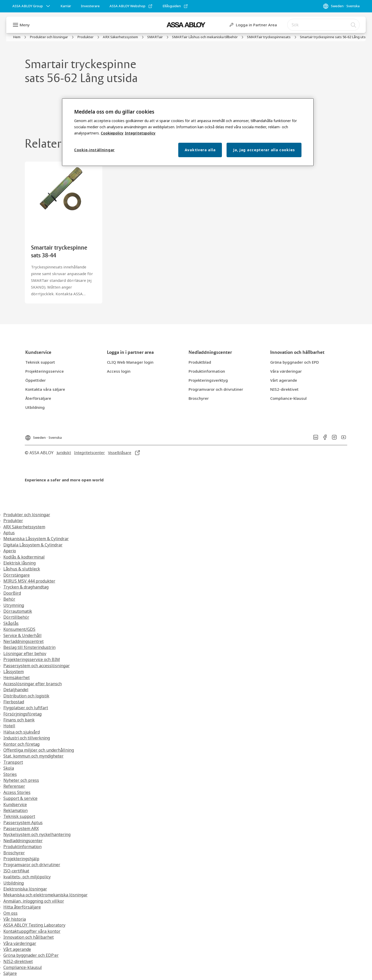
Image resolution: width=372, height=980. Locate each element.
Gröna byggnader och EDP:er (31, 955)
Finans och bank (19, 720)
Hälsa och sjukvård (22, 732)
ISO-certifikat (16, 871)
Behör (9, 599)
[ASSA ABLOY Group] (32, 6)
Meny (25, 25)
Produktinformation (22, 847)
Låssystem (14, 672)
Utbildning (14, 883)
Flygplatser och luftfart (26, 708)
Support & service (20, 798)
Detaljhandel (16, 690)
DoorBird (12, 593)
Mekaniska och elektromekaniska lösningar (45, 895)
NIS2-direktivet (18, 961)
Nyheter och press (21, 780)
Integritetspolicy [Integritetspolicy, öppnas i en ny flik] (140, 133)
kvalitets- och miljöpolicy (27, 877)
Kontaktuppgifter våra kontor (32, 931)
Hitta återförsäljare (22, 907)
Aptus (9, 533)
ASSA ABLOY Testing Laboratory (34, 925)
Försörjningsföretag (22, 714)
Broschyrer (14, 853)
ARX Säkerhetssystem (24, 527)
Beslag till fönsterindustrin (29, 647)
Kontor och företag (21, 744)
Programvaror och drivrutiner (32, 865)
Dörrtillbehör (16, 617)
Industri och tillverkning (27, 738)
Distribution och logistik (26, 696)
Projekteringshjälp (21, 859)
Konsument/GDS (19, 629)
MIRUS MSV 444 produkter (29, 581)
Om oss (10, 913)
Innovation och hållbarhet (29, 937)
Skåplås (11, 623)
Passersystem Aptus (23, 823)
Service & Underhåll (22, 635)
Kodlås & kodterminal (24, 557)
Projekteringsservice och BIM (32, 659)
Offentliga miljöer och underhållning (39, 750)
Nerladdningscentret (24, 641)
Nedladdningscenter (23, 841)
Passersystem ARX (21, 828)
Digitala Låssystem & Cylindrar (33, 545)
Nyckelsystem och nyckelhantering (37, 834)
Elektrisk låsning (20, 563)
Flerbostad (14, 702)
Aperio (10, 551)
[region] (188, 132)
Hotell (9, 726)
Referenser (14, 786)
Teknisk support (19, 816)
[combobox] (323, 25)
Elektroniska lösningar (25, 889)
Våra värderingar (20, 943)
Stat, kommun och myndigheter (33, 756)
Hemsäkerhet (17, 678)
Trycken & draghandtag (26, 587)
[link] (66, 6)
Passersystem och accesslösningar (37, 666)
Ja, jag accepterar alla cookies (264, 150)
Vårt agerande (17, 949)
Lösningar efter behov (25, 654)
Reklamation (16, 810)
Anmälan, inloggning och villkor (34, 901)
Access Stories (17, 792)
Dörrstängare (17, 575)
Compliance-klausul (23, 967)
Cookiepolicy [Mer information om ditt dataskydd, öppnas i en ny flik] (112, 133)
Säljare (10, 973)
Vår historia (15, 919)
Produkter (13, 521)
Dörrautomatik (18, 611)
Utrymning (14, 605)
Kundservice (15, 804)
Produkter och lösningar (27, 515)
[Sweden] (341, 6)
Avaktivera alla (200, 150)
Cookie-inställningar (94, 150)
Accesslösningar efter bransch (33, 684)
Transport (13, 762)
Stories (10, 774)
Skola (9, 768)
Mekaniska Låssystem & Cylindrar (36, 539)
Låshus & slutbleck (22, 569)
